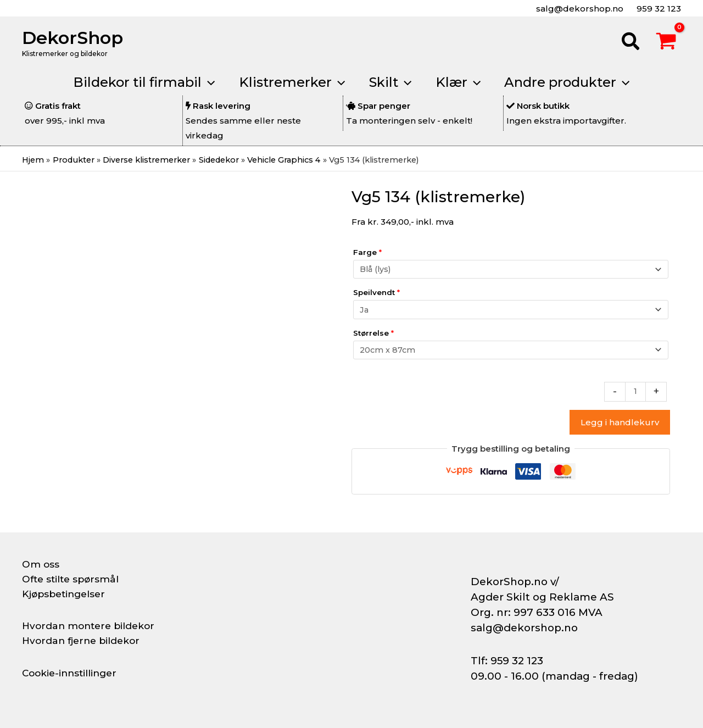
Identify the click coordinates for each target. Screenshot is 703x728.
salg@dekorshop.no (579, 9)
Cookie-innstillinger (72, 673)
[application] (203, 82)
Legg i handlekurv (620, 427)
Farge (367, 253)
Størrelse (373, 335)
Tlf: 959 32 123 (507, 661)
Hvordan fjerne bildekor (83, 641)
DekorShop (72, 38)
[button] (631, 43)
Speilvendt (376, 294)
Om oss (41, 564)
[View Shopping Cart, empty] (666, 43)
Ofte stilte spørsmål (72, 579)
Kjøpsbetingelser (66, 594)
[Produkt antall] (635, 396)
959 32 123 (658, 9)
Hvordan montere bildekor (91, 626)
